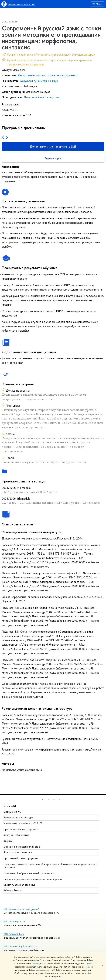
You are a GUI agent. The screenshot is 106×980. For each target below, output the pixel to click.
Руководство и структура (18, 817)
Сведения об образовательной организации (29, 873)
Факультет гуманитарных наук (39, 81)
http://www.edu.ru (14, 934)
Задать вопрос (53, 158)
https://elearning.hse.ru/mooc (20, 946)
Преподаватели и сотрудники (21, 829)
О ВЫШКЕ (10, 806)
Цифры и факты (12, 812)
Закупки (8, 841)
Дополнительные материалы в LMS (53, 146)
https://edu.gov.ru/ (14, 921)
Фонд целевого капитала (18, 852)
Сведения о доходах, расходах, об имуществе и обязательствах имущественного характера (50, 866)
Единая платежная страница (19, 885)
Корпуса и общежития (16, 835)
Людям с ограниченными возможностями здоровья (33, 879)
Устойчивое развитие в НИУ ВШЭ (23, 823)
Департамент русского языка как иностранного (48, 75)
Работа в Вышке (12, 890)
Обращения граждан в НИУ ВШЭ (22, 847)
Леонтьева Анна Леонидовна (42, 97)
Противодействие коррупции (21, 858)
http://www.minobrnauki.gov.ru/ (21, 909)
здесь (37, 964)
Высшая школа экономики (21, 4)
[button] (43, 799)
